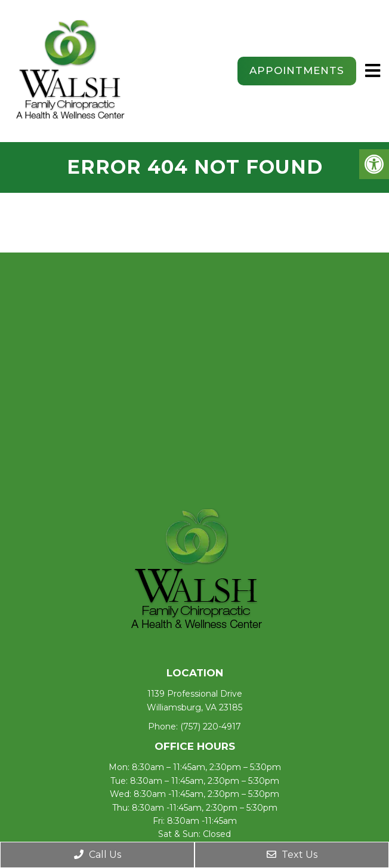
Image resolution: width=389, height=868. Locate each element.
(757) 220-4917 (211, 727)
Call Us (98, 855)
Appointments (297, 70)
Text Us (292, 855)
